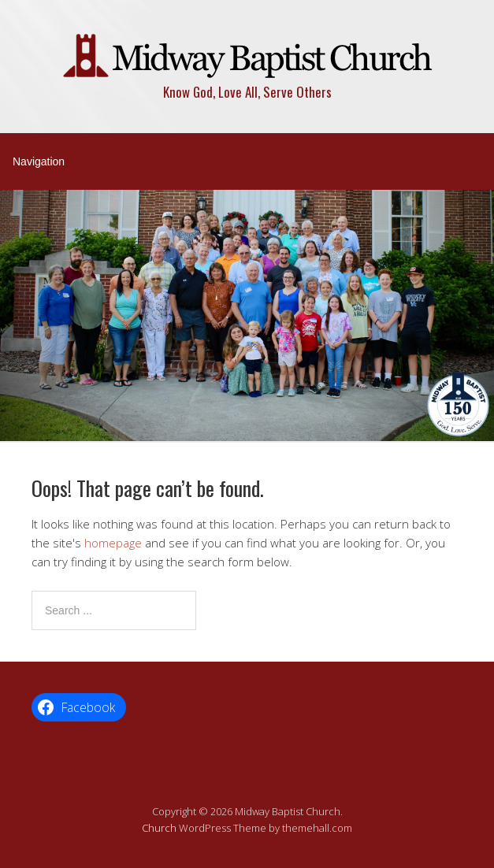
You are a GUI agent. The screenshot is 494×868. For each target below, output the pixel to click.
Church (159, 828)
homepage (113, 543)
